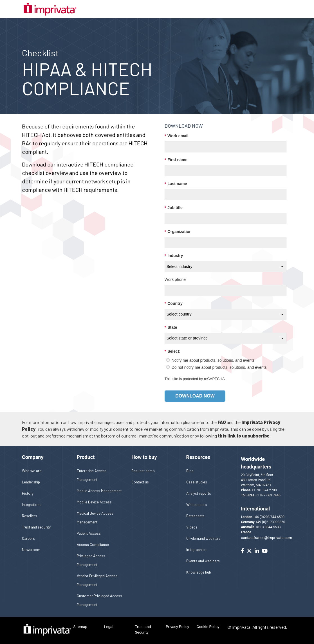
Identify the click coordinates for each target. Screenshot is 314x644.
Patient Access (89, 533)
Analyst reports (199, 493)
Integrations (32, 504)
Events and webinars (203, 561)
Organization (178, 232)
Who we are (32, 471)
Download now (195, 396)
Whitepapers (197, 504)
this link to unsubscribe (244, 436)
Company (33, 457)
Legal (109, 627)
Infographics (196, 549)
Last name (176, 184)
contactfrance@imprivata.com (266, 538)
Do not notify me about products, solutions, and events (219, 367)
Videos (192, 527)
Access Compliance (93, 544)
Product (86, 457)
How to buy (144, 457)
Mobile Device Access (94, 502)
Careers (28, 538)
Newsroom (31, 549)
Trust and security (36, 527)
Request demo (143, 471)
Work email (177, 136)
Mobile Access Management (99, 491)
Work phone (175, 279)
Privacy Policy (177, 627)
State (171, 327)
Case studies (197, 482)
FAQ (222, 422)
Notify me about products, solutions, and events (213, 360)
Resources (198, 457)
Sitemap (80, 627)
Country (174, 304)
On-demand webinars (203, 538)
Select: (172, 351)
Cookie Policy (208, 627)
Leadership (31, 482)
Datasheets (195, 516)
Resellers (30, 516)
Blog (190, 471)
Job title (174, 208)
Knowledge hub (199, 572)
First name (176, 160)
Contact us (140, 482)
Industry (174, 256)
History (28, 493)
